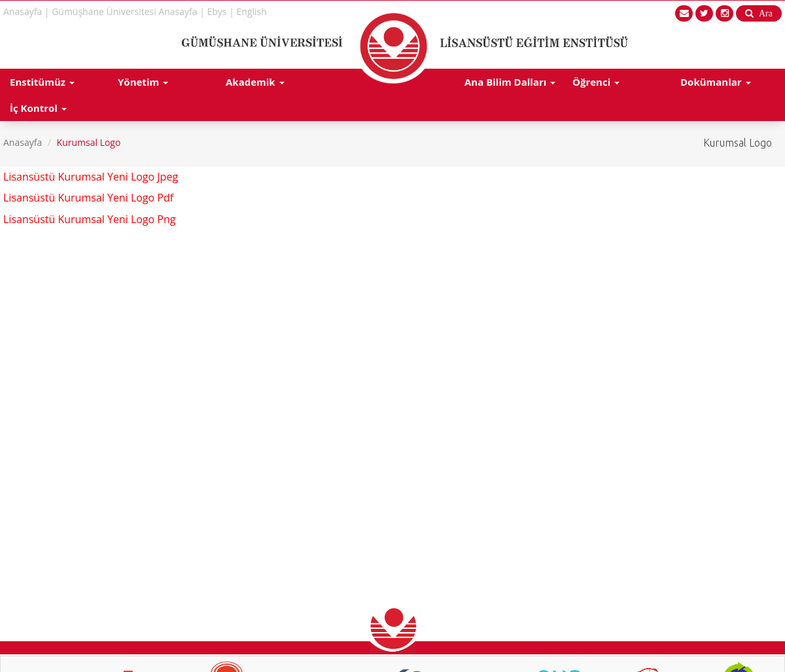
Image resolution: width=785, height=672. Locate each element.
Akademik (255, 82)
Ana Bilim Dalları (510, 82)
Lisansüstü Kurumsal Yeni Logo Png (89, 219)
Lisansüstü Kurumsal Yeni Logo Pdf (88, 198)
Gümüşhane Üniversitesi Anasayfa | (128, 11)
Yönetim (143, 82)
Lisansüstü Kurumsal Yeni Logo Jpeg (91, 177)
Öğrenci (596, 82)
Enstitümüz (42, 82)
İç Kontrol (38, 108)
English (252, 11)
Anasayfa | (26, 11)
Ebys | (221, 11)
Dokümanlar (716, 82)
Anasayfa (23, 142)
